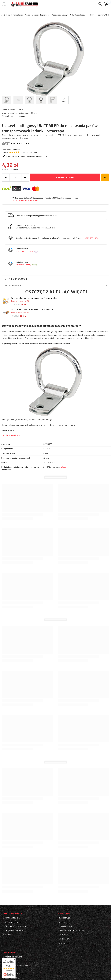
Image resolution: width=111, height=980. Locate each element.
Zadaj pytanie (13, 286)
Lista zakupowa (65, 926)
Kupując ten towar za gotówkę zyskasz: (32, 228)
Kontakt (8, 935)
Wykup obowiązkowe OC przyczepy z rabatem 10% (45, 199)
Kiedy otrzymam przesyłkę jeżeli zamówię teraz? (37, 216)
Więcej (64, 467)
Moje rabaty (64, 939)
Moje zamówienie (13, 913)
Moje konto (64, 913)
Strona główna (17, 15)
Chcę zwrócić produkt (14, 931)
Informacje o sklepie (13, 957)
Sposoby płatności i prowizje (17, 965)
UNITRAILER (18, 150)
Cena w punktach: (23, 225)
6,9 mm (34, 113)
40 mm (20, 110)
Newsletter (64, 943)
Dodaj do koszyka (65, 177)
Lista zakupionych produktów (72, 931)
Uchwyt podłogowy (14, 435)
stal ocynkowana (18, 116)
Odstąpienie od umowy (14, 978)
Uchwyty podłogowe (78, 15)
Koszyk (62, 922)
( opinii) (33, 152)
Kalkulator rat (58, 250)
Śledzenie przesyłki (13, 922)
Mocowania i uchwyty (60, 15)
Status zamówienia (13, 918)
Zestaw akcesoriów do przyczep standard (32, 310)
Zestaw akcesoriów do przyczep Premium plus (34, 298)
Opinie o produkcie (16, 279)
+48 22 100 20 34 (91, 238)
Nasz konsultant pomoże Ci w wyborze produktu (57, 238)
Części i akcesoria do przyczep (37, 15)
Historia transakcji (67, 935)
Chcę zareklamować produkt (17, 926)
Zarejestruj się (65, 918)
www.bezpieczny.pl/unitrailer (26, 200)
